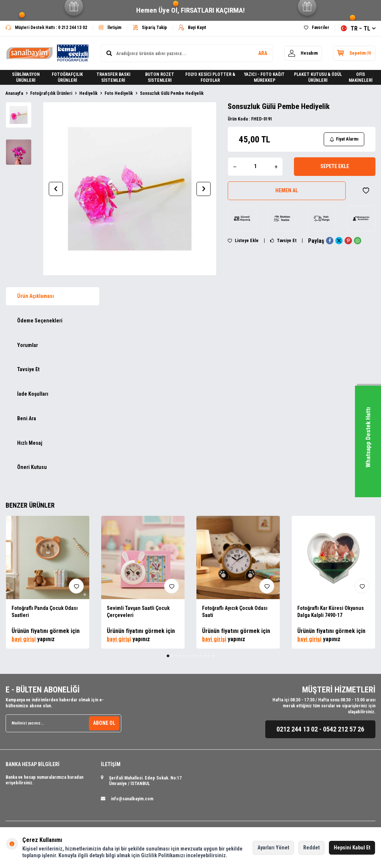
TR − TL (358, 28)
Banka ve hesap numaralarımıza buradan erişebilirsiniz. (44, 780)
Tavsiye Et (283, 241)
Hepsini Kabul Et (352, 848)
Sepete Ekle (335, 166)
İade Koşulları (33, 394)
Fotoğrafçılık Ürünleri (51, 93)
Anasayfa (14, 93)
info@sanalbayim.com (132, 799)
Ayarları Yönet (273, 848)
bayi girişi (24, 639)
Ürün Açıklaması (36, 296)
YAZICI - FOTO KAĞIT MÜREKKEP (264, 77)
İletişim (110, 28)
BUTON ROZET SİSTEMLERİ (160, 77)
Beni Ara (27, 418)
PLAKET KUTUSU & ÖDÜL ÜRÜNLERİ (318, 77)
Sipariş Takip (150, 28)
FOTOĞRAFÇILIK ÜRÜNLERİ (67, 77)
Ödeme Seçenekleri (40, 321)
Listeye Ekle (243, 241)
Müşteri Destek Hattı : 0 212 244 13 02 (46, 28)
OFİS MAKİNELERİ (361, 77)
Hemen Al (287, 190)
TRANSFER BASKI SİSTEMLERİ (113, 77)
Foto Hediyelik (119, 93)
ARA (263, 53)
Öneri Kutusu (32, 467)
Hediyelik (88, 93)
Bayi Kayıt (192, 28)
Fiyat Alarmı (344, 139)
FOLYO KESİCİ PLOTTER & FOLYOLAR (210, 77)
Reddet (311, 848)
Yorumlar (28, 345)
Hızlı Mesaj (30, 443)
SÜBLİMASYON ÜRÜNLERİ (26, 77)
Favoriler (317, 28)
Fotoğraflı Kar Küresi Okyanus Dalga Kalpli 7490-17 (331, 612)
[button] (56, 189)
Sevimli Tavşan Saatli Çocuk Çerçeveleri (138, 612)
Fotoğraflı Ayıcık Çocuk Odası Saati (235, 612)
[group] (130, 189)
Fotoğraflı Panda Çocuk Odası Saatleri (45, 612)
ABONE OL (104, 723)
